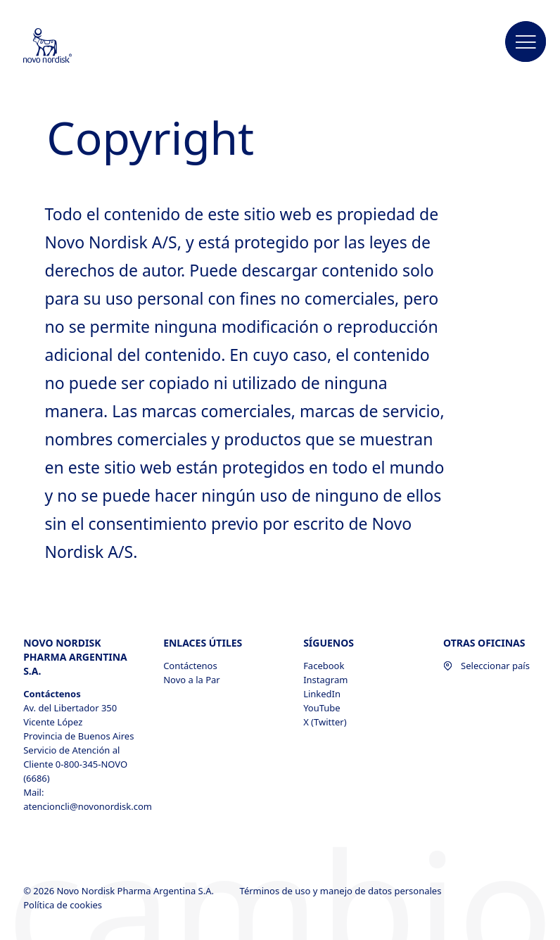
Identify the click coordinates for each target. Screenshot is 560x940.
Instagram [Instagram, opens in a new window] (325, 680)
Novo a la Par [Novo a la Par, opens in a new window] (192, 680)
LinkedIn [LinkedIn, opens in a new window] (322, 694)
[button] (526, 42)
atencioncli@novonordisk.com (82, 806)
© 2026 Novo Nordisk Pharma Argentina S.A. (120, 891)
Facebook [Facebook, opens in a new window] (324, 666)
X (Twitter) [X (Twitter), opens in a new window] (325, 722)
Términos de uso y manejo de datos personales (342, 891)
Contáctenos (190, 666)
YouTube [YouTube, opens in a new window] (322, 708)
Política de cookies (64, 905)
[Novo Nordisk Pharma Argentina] (66, 46)
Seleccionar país (486, 666)
